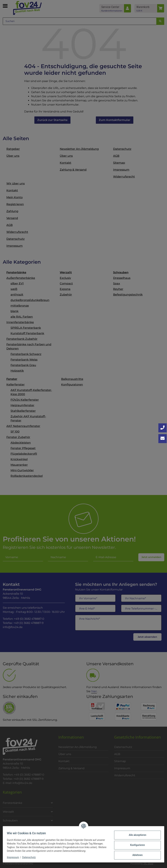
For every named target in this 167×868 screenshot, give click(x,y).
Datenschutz (31, 857)
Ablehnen (136, 855)
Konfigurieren (136, 845)
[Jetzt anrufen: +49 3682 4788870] (163, 428)
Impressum (15, 857)
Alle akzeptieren (136, 835)
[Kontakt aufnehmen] (163, 439)
